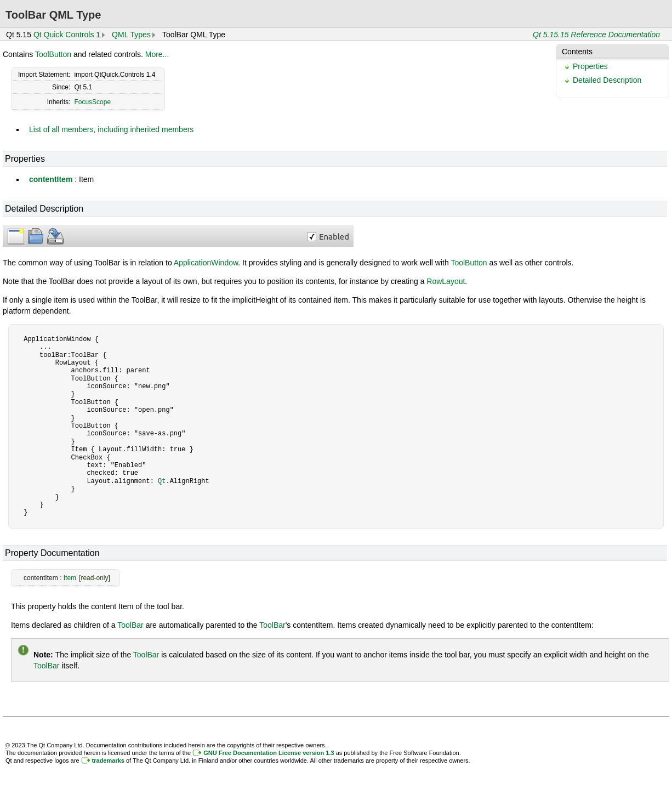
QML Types (131, 35)
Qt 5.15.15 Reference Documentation (596, 35)
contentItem (51, 179)
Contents (577, 52)
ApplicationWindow (206, 263)
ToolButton (53, 54)
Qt (162, 481)
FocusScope (92, 102)
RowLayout (446, 281)
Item (70, 578)
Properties (590, 66)
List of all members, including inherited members (111, 129)
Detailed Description (607, 80)
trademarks (108, 760)
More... (157, 54)
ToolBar (130, 625)
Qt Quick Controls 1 (67, 35)
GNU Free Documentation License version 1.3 (269, 753)
